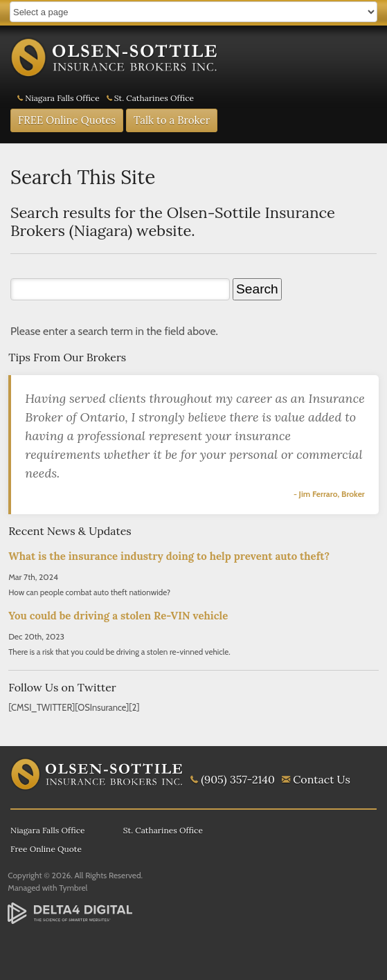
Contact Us (322, 779)
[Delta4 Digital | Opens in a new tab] (70, 914)
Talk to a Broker (172, 120)
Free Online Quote (46, 849)
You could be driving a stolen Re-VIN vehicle (118, 616)
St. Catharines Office (154, 98)
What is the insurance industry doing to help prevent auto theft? (169, 556)
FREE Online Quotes (67, 120)
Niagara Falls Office (62, 98)
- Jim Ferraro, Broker (329, 494)
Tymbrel (73, 888)
